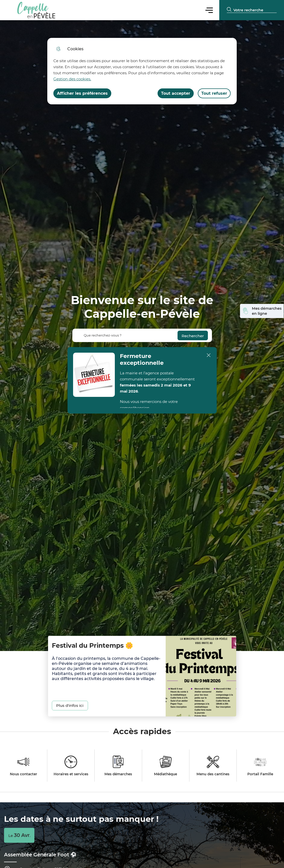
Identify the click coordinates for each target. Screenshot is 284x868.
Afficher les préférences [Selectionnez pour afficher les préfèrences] (82, 93)
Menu (209, 10)
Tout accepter (176, 93)
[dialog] (142, 71)
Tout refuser (214, 93)
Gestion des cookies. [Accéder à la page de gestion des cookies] (72, 79)
